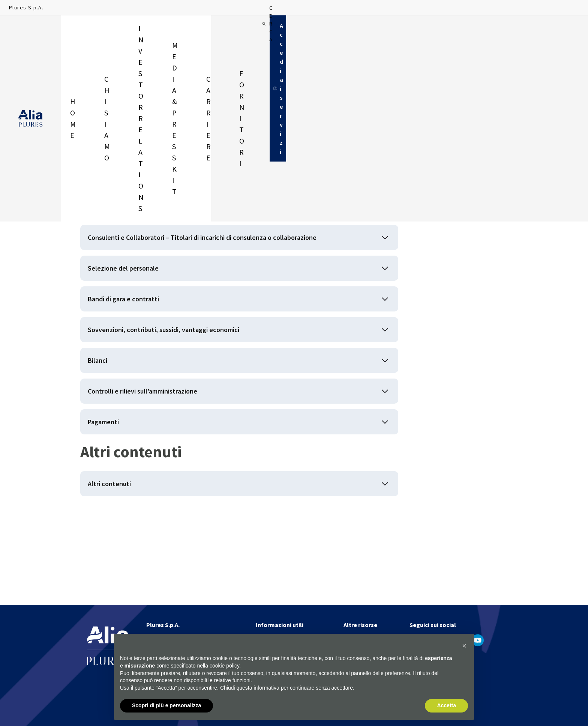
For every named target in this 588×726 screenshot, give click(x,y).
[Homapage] (31, 30)
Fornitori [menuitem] (333, 30)
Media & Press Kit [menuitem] (238, 30)
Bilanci (103, 420)
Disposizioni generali (129, 179)
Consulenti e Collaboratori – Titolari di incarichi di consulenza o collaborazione (211, 262)
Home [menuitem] (76, 30)
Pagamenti (110, 496)
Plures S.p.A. (26, 7)
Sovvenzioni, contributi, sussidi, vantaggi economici (190, 382)
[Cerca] (494, 30)
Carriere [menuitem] (291, 30)
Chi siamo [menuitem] (113, 30)
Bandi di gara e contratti (136, 344)
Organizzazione (119, 217)
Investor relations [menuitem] (169, 30)
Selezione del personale (137, 306)
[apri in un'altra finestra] (416, 640)
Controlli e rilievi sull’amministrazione (163, 458)
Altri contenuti (118, 565)
